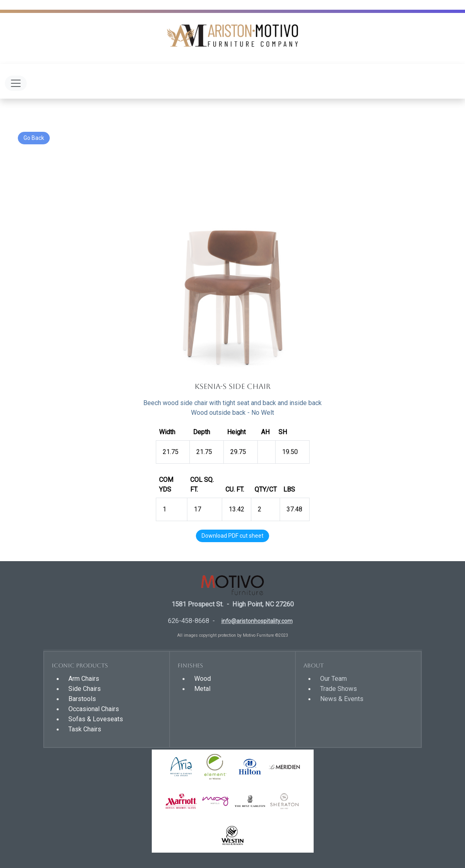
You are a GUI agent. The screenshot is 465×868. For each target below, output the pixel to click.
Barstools (82, 699)
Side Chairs (85, 689)
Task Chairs (85, 729)
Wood (203, 679)
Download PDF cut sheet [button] (232, 536)
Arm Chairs (84, 679)
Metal (202, 689)
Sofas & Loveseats (96, 719)
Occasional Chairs (94, 709)
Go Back (34, 138)
